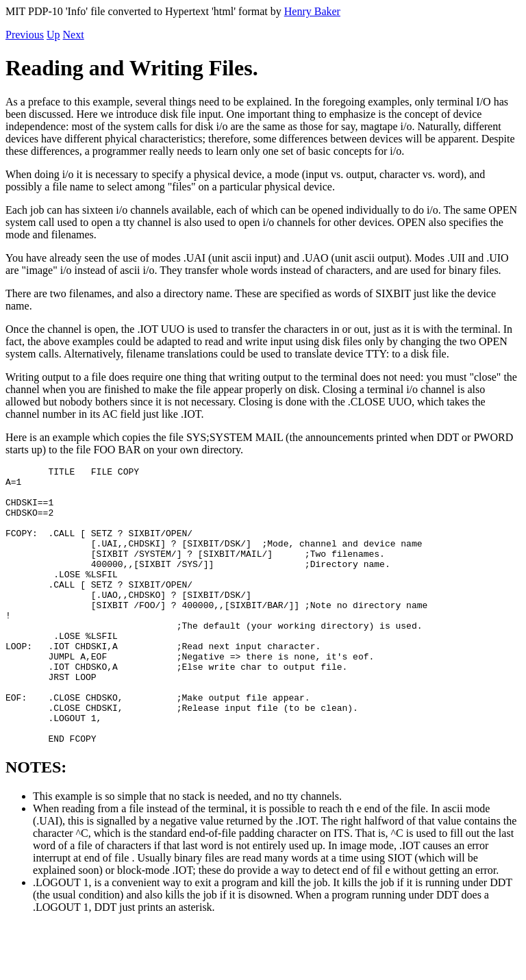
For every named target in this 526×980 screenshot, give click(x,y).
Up (53, 35)
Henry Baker (312, 11)
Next (74, 35)
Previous (25, 35)
